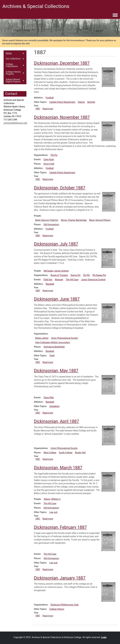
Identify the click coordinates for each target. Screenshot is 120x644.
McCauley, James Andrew (56, 271)
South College (66, 453)
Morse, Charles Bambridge (74, 220)
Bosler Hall (80, 453)
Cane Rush (49, 159)
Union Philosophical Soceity (64, 448)
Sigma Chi (75, 275)
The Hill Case (72, 280)
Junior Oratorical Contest (93, 280)
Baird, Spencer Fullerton (47, 220)
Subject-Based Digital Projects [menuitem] (14, 81)
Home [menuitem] (14, 54)
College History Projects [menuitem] (14, 74)
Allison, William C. (52, 499)
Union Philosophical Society (65, 338)
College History (57, 609)
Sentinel (91, 102)
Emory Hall (49, 164)
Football (50, 98)
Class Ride (49, 398)
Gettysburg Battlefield (54, 347)
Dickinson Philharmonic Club (65, 605)
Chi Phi (86, 275)
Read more (48, 109)
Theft (52, 356)
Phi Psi (54, 155)
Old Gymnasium (51, 224)
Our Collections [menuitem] (14, 59)
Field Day (48, 280)
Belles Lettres (42, 338)
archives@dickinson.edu (15, 123)
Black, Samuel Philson (100, 220)
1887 (38, 109)
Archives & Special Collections (36, 6)
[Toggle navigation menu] (115, 15)
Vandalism (55, 406)
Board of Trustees (59, 275)
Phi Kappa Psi (99, 275)
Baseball (50, 284)
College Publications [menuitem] (14, 66)
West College (50, 453)
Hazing (81, 102)
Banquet (59, 280)
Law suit (53, 512)
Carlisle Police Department (62, 102)
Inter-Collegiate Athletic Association (52, 342)
